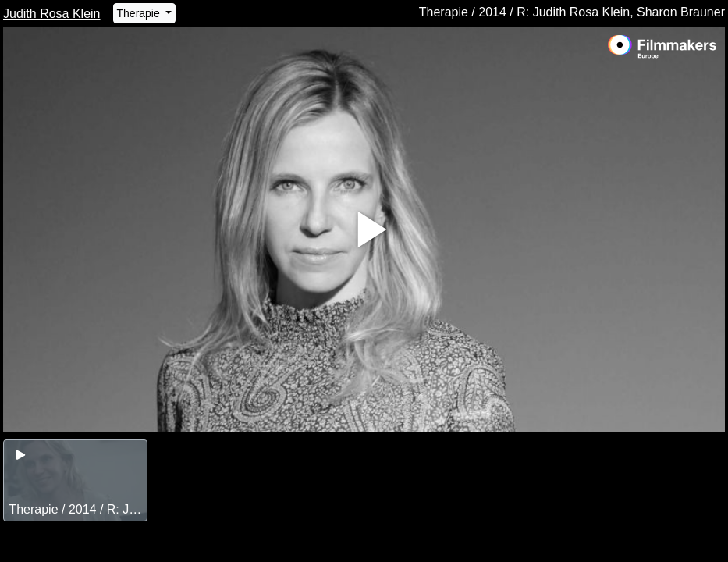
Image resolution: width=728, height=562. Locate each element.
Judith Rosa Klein (52, 14)
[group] (75, 480)
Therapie (140, 13)
